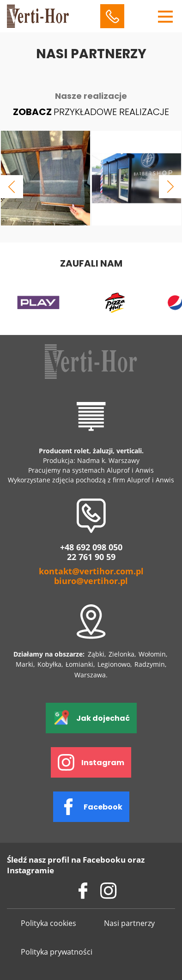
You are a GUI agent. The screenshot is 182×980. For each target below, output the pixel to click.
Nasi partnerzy (129, 923)
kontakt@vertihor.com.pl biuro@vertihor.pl (91, 576)
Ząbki (96, 654)
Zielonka (121, 654)
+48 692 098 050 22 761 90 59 (91, 552)
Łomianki (79, 664)
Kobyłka (49, 664)
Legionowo (114, 664)
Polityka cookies (49, 923)
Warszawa (90, 675)
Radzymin (150, 664)
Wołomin (152, 654)
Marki (24, 664)
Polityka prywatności (57, 952)
